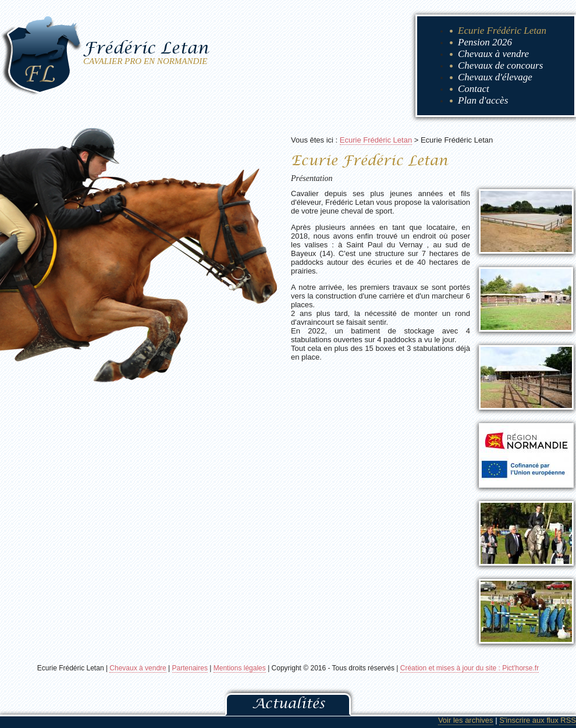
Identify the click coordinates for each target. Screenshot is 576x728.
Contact (474, 89)
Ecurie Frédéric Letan (502, 31)
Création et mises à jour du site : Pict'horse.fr (470, 668)
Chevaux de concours (500, 65)
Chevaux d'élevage (495, 77)
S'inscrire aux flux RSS (538, 720)
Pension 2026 (485, 42)
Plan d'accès (483, 100)
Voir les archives (466, 720)
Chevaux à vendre (493, 54)
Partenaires (190, 668)
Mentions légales (240, 668)
